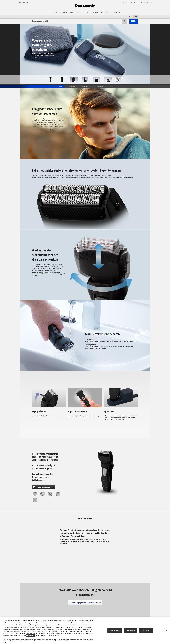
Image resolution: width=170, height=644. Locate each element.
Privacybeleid (41, 635)
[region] (85, 631)
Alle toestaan (146, 630)
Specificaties (85, 86)
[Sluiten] (167, 631)
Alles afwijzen (131, 630)
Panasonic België (23, 2)
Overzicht (59, 86)
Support (111, 86)
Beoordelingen (99, 86)
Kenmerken (72, 86)
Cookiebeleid (31, 635)
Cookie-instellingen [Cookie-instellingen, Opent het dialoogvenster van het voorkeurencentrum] (115, 630)
